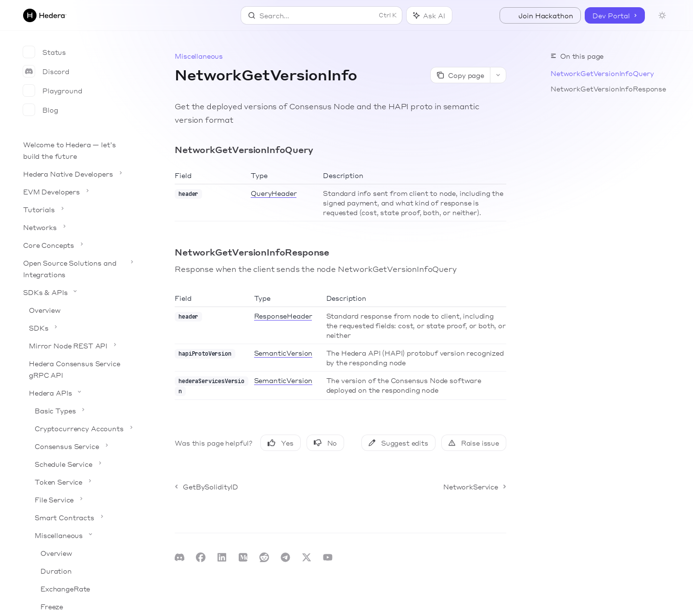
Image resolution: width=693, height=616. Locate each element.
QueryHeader (274, 193)
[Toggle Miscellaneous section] (77, 535)
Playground (53, 90)
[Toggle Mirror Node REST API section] (77, 346)
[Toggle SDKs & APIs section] (77, 292)
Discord (46, 71)
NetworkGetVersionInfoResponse (608, 89)
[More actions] (498, 75)
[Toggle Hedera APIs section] (77, 393)
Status (45, 52)
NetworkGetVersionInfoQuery (602, 73)
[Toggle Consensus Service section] (77, 446)
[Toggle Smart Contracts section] (77, 517)
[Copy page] (460, 75)
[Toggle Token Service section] (77, 482)
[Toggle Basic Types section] (77, 411)
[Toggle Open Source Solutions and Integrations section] (77, 269)
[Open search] (321, 15)
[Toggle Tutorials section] (77, 209)
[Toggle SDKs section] (77, 328)
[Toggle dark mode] (662, 15)
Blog (40, 110)
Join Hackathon (540, 15)
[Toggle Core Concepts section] (77, 245)
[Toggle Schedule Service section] (77, 464)
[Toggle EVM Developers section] (77, 192)
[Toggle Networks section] (77, 227)
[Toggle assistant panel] (429, 15)
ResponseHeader (283, 316)
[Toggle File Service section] (77, 500)
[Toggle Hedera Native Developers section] (77, 174)
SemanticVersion (283, 353)
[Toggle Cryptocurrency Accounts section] (77, 428)
